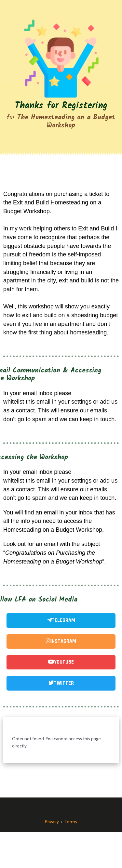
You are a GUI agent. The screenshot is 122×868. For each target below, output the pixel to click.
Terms (71, 822)
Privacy (52, 822)
